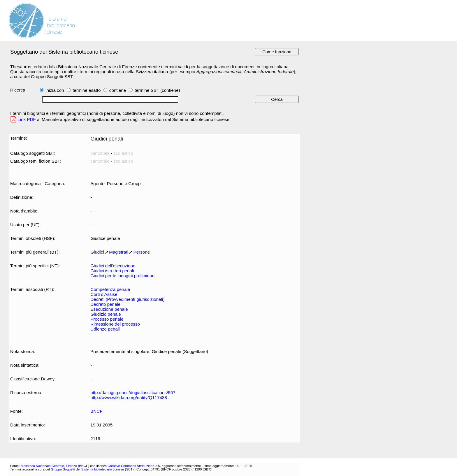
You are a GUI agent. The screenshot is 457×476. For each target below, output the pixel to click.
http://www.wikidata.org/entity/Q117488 (129, 397)
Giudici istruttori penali (112, 271)
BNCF (96, 411)
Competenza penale (110, 289)
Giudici (97, 252)
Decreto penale (105, 304)
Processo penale (107, 319)
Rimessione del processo (115, 324)
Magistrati (119, 252)
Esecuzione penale (109, 309)
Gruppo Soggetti (63, 469)
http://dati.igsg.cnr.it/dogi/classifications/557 (133, 392)
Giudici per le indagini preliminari (122, 276)
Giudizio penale (106, 314)
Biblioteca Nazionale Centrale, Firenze (49, 466)
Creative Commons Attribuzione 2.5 (134, 466)
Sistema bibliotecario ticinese (103, 469)
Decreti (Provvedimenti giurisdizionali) (127, 299)
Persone (142, 252)
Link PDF (27, 119)
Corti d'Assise (104, 294)
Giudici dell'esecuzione (113, 266)
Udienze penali (105, 329)
